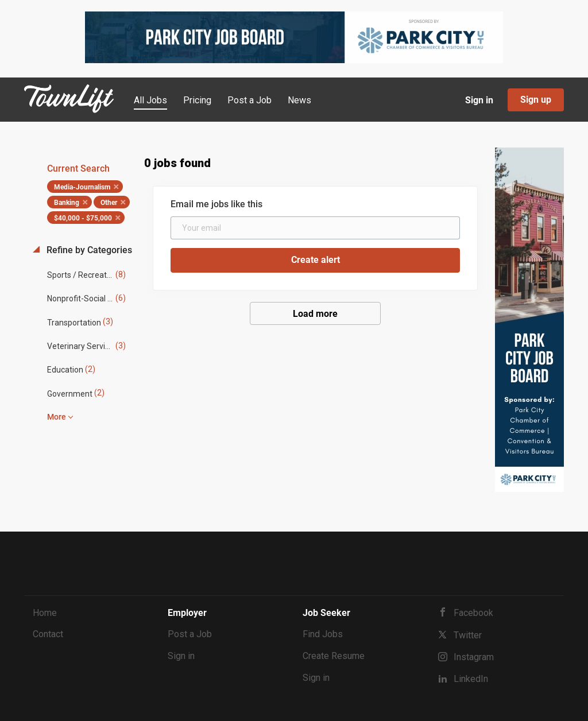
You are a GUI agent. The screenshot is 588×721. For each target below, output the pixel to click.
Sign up (536, 100)
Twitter (468, 635)
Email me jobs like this (216, 204)
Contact (48, 634)
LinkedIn (471, 679)
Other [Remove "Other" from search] (109, 203)
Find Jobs (323, 634)
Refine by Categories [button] (88, 250)
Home (45, 613)
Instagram (474, 657)
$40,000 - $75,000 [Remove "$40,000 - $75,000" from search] (83, 218)
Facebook (473, 613)
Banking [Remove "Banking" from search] (67, 203)
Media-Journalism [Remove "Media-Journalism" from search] (82, 187)
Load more (315, 314)
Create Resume (334, 656)
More (57, 417)
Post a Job (190, 634)
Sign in (479, 100)
